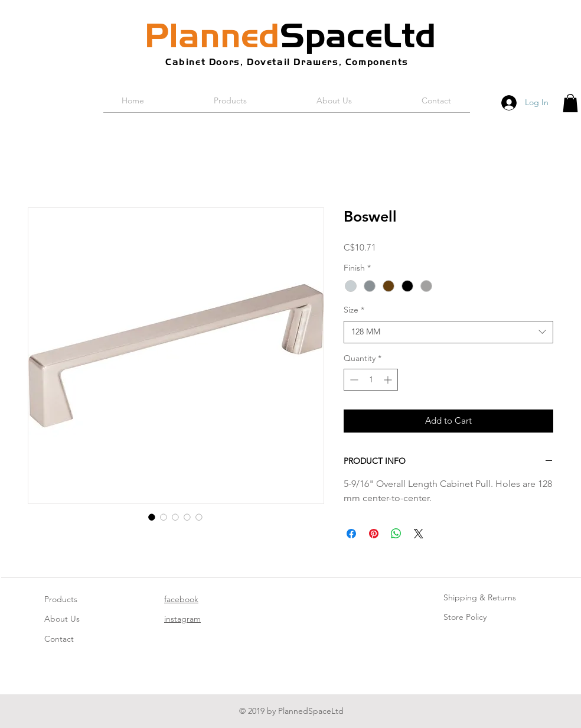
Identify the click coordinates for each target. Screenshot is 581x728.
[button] (570, 103)
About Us (62, 619)
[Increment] (389, 380)
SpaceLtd (290, 35)
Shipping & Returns (480, 597)
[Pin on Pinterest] (374, 534)
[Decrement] (353, 380)
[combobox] (448, 332)
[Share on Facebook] (351, 534)
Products (61, 599)
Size (354, 310)
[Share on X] (419, 534)
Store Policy (465, 617)
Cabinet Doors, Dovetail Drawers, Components (287, 62)
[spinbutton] (371, 380)
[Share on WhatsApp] (396, 534)
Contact (59, 639)
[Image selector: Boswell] (152, 517)
